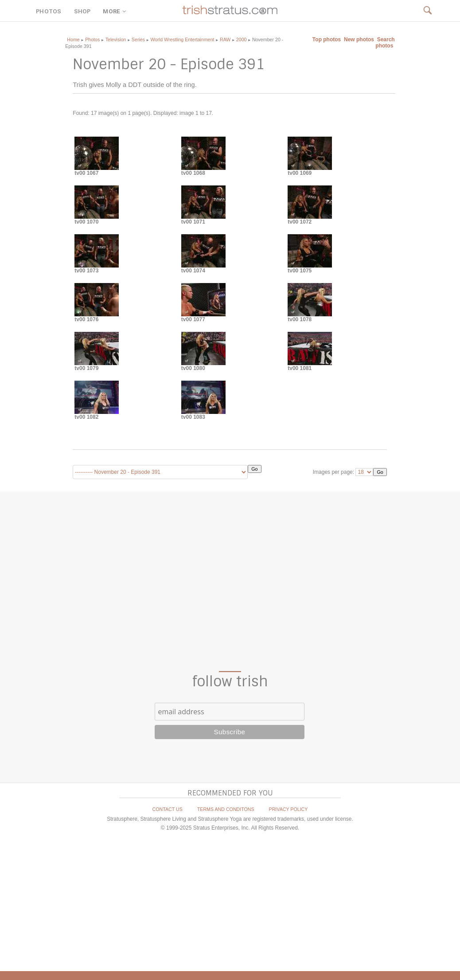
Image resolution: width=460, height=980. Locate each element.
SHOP (82, 11)
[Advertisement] (230, 581)
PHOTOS (49, 11)
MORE (115, 11)
